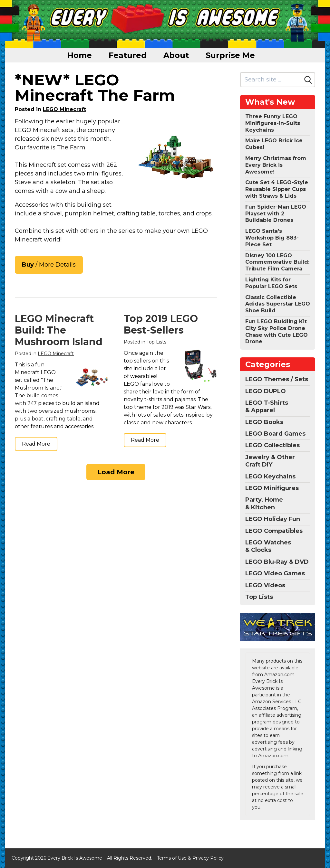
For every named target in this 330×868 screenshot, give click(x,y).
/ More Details (49, 265)
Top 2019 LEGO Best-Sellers (161, 324)
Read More (36, 444)
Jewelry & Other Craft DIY (270, 461)
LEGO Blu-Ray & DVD (277, 562)
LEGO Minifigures (272, 488)
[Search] (308, 80)
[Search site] (271, 80)
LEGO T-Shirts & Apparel (267, 406)
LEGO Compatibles (274, 531)
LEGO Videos (265, 585)
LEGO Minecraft (64, 109)
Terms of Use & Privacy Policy (190, 858)
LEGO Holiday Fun (273, 519)
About (176, 55)
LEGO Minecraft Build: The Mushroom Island (59, 330)
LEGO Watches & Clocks (268, 546)
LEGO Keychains (270, 476)
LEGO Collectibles (272, 445)
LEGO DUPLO (266, 391)
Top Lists (156, 342)
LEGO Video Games (275, 573)
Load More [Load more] (116, 472)
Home (80, 55)
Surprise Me (230, 55)
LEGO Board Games (275, 434)
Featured (128, 55)
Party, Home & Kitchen (264, 503)
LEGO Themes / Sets (277, 379)
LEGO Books (264, 422)
